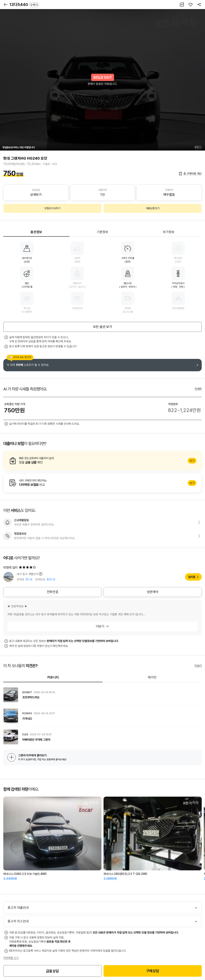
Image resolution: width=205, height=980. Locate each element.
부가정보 (169, 232)
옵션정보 (36, 232)
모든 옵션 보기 (102, 327)
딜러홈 (192, 577)
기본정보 (102, 232)
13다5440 (24, 5)
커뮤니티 (53, 677)
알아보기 (102, 461)
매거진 (152, 677)
